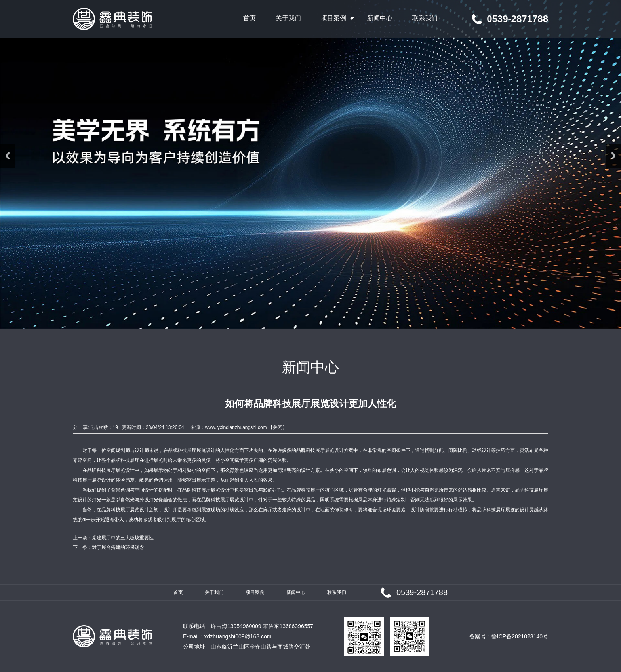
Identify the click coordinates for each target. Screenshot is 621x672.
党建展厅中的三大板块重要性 (123, 538)
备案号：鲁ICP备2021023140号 (509, 636)
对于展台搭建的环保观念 (118, 547)
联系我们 (337, 592)
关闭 (278, 427)
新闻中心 (296, 592)
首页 (178, 592)
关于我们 (214, 592)
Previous (8, 156)
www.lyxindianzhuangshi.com (236, 427)
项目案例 (255, 592)
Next (613, 156)
